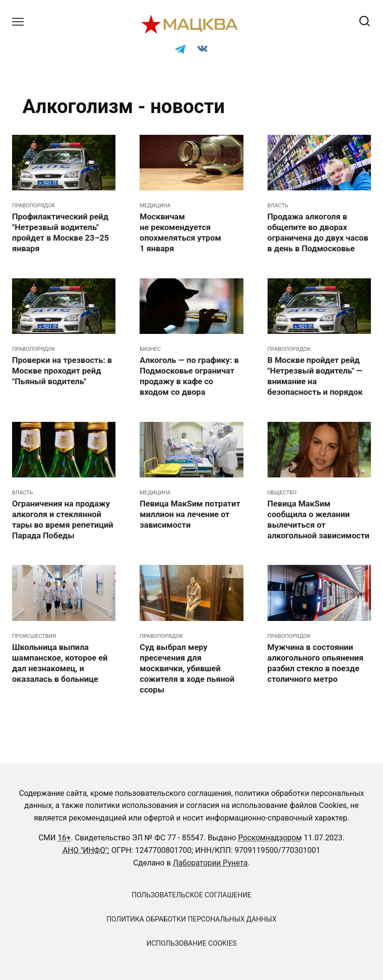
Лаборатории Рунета (210, 863)
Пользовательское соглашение (192, 895)
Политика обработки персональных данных (192, 919)
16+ (64, 838)
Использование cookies (191, 944)
